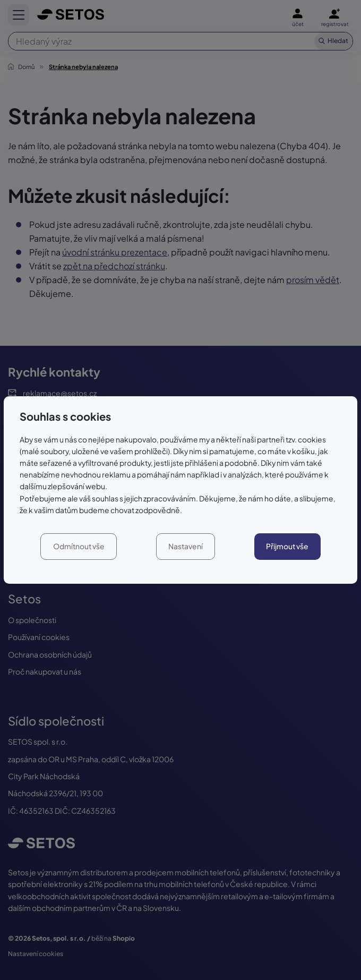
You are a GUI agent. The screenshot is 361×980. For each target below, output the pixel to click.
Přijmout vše (287, 546)
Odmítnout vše (79, 546)
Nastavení (186, 546)
